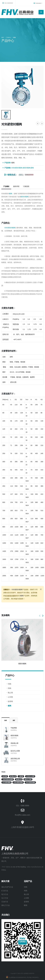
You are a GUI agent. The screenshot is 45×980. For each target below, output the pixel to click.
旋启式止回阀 (15, 750)
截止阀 (10, 692)
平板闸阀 (14, 727)
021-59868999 (8, 3)
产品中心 (9, 37)
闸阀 (10, 687)
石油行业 (5, 901)
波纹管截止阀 (15, 758)
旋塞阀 (10, 701)
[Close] (41, 588)
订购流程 (26, 186)
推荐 (14, 720)
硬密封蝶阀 (14, 735)
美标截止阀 (14, 742)
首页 (3, 37)
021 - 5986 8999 (22, 805)
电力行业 (5, 893)
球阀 (10, 683)
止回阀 (10, 696)
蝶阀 (14, 37)
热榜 (6, 720)
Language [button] (38, 3)
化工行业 (5, 897)
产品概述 (6, 186)
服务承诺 (16, 186)
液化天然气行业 (7, 886)
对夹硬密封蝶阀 (17, 167)
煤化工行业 (6, 904)
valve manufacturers (34, 866)
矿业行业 (5, 890)
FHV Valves (6, 866)
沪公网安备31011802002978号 (17, 977)
